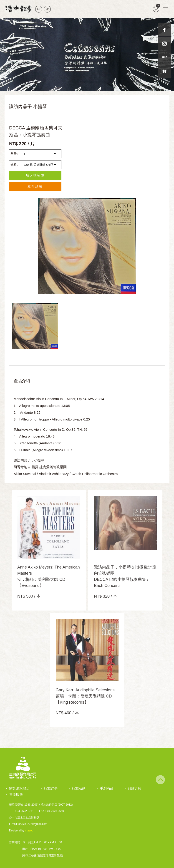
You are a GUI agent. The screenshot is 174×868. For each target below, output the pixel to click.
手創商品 (107, 788)
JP (47, 9)
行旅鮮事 (51, 788)
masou (29, 831)
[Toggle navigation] (166, 9)
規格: (14, 165)
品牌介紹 (135, 788)
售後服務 (16, 794)
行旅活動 (79, 788)
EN (39, 9)
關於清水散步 (19, 788)
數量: (14, 154)
